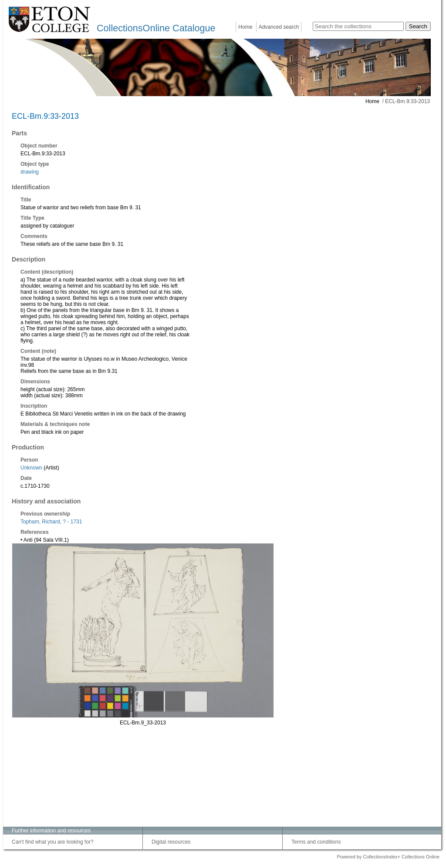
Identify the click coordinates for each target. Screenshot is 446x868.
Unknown (31, 468)
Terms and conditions (316, 842)
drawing (30, 172)
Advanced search (279, 27)
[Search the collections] (358, 26)
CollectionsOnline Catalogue (156, 28)
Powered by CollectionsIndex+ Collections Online (388, 857)
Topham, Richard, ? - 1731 (51, 522)
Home (245, 27)
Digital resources (171, 842)
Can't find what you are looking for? (53, 842)
